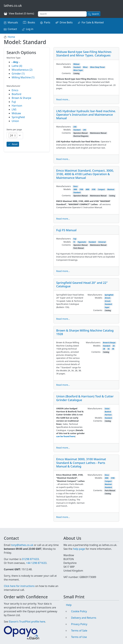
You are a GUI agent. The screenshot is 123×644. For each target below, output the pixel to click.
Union (107, 409)
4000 (87, 189)
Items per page (14, 129)
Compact (101, 189)
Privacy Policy (79, 624)
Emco (75, 186)
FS (74, 242)
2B (104, 349)
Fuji (75, 239)
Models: (67, 67)
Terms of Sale (79, 631)
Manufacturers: (64, 64)
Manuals (13, 22)
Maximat (111, 189)
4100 (94, 189)
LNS (75, 127)
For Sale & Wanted (93, 22)
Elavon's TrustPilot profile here (27, 622)
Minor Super (78, 70)
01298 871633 (30, 559)
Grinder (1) (18, 74)
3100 (81, 189)
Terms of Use (79, 637)
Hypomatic (82, 242)
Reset (15, 144)
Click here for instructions (19, 586)
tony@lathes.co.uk (22, 545)
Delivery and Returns (84, 618)
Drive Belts (66, 22)
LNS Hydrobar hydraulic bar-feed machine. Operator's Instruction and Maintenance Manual (86, 114)
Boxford (108, 412)
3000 (75, 189)
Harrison (108, 415)
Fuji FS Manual (66, 230)
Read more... (63, 99)
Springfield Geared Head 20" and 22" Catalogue (82, 284)
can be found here (66, 436)
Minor (85, 67)
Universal (102, 242)
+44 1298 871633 (36, 563)
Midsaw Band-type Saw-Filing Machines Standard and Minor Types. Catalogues (84, 53)
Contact (12, 29)
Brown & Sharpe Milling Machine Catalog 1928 (85, 332)
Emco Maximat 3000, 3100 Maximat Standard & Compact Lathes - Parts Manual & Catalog (81, 463)
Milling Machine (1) (23, 77)
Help (69, 605)
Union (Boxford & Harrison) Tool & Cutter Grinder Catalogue (85, 398)
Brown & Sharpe (109, 343)
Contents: (66, 73)
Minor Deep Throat (97, 67)
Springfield (109, 295)
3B (113, 349)
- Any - (16, 62)
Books (31, 22)
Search (95, 14)
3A (108, 349)
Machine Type (14, 58)
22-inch (108, 301)
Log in (30, 29)
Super (107, 307)
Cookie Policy (79, 611)
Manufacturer (13, 86)
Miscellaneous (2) (22, 70)
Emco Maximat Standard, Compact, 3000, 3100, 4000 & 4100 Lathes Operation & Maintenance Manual (85, 174)
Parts (47, 22)
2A (114, 346)
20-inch (108, 298)
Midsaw (76, 64)
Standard (77, 67)
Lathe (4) (17, 66)
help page (79, 549)
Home (11, 37)
